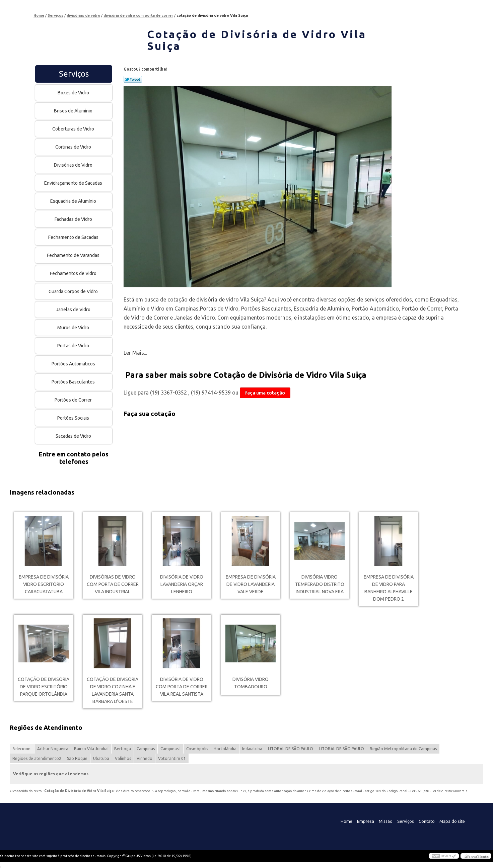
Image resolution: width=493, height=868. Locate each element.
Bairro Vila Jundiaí (91, 749)
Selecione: (22, 749)
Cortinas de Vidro (74, 147)
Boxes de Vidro (74, 93)
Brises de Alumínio (74, 111)
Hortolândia (225, 749)
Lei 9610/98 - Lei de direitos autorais (439, 791)
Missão (386, 821)
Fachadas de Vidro (74, 219)
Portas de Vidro (74, 346)
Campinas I (170, 749)
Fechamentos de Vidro (74, 273)
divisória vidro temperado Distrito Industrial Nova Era (320, 584)
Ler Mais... (135, 353)
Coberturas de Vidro (74, 129)
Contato (427, 821)
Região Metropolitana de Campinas (403, 749)
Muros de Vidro (74, 328)
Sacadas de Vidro (74, 436)
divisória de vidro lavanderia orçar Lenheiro (182, 584)
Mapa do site (452, 821)
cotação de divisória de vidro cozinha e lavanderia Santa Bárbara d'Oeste (113, 690)
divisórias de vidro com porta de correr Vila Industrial (113, 584)
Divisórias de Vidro (74, 165)
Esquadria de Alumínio (74, 201)
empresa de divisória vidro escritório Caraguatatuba (44, 584)
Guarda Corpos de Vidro (74, 291)
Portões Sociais (74, 418)
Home (346, 821)
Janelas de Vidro (74, 310)
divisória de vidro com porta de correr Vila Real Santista (182, 687)
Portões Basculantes (74, 382)
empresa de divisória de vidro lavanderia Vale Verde (251, 584)
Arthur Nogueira (53, 749)
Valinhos (123, 758)
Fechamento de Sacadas (74, 237)
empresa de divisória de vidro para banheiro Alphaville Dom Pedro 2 (389, 588)
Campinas (146, 749)
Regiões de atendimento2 (37, 758)
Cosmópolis (197, 749)
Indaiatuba (252, 749)
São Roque (77, 758)
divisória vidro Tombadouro (251, 683)
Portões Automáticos (74, 364)
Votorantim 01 (172, 758)
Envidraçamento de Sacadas (74, 183)
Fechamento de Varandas (74, 255)
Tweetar (133, 79)
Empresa (366, 821)
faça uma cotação (265, 393)
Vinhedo (145, 758)
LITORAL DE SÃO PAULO (291, 749)
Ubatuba (101, 758)
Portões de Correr (74, 400)
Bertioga (123, 749)
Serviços (74, 74)
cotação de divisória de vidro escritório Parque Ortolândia (44, 687)
